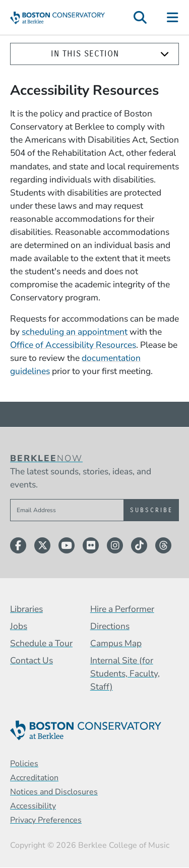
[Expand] (165, 54)
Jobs (19, 626)
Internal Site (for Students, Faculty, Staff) (125, 673)
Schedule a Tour (41, 643)
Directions (110, 626)
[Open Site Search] (140, 17)
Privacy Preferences (46, 820)
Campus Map (116, 643)
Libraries (26, 609)
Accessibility (33, 806)
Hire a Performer (122, 609)
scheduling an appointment (75, 332)
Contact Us (31, 660)
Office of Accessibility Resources (73, 345)
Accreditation (34, 778)
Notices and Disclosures (54, 792)
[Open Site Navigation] (173, 17)
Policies (24, 764)
